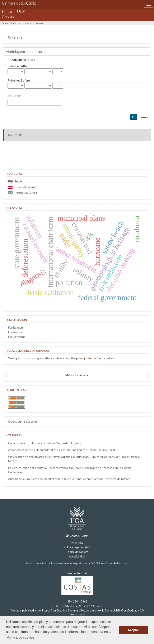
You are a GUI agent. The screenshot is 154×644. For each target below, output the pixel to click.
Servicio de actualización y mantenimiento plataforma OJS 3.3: (77, 563)
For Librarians (17, 337)
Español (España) (22, 187)
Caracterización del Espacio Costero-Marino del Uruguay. (45, 443)
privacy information (89, 358)
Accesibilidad (77, 556)
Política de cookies (77, 552)
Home (27, 23)
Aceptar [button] (133, 630)
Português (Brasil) (23, 193)
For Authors (16, 332)
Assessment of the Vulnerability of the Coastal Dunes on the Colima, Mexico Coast (62, 450)
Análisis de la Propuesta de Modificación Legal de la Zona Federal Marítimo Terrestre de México (69, 479)
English (16, 181)
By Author (14, 96)
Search (144, 117)
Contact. (79, 536)
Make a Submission (77, 375)
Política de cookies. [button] (21, 637)
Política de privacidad (77, 547)
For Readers (16, 327)
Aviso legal (77, 543)
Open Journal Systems (23, 421)
